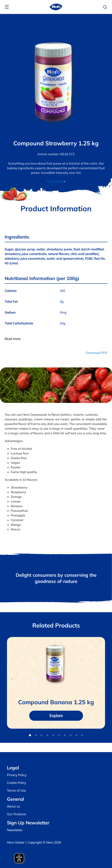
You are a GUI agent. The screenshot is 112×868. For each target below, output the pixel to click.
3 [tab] (42, 735)
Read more (56, 181)
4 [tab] (47, 735)
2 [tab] (36, 735)
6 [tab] (59, 735)
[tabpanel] (56, 683)
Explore (56, 716)
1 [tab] (30, 735)
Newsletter (15, 830)
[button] (106, 7)
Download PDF (97, 353)
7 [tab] (65, 735)
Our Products (17, 814)
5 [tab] (53, 735)
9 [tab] (76, 735)
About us (13, 806)
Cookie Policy (17, 783)
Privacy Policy (17, 775)
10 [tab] (82, 735)
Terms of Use (16, 790)
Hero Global (16, 842)
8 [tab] (71, 735)
